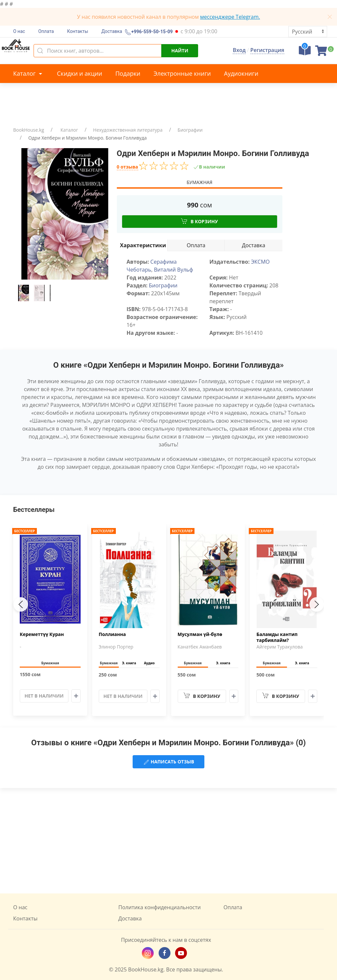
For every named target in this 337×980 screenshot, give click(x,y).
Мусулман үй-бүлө (200, 634)
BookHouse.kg (29, 130)
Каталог (28, 73)
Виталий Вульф (174, 270)
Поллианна (112, 634)
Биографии (190, 130)
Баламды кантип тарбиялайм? (277, 637)
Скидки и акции (79, 73)
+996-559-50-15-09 (151, 32)
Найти (180, 51)
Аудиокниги (241, 73)
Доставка (112, 31)
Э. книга (129, 663)
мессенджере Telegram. (230, 17)
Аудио (149, 663)
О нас (19, 31)
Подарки (128, 73)
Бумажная (199, 182)
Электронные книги (182, 73)
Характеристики (143, 245)
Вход (239, 50)
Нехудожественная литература (128, 130)
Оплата (46, 31)
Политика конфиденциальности (160, 907)
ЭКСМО (260, 262)
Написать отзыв (168, 762)
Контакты (78, 31)
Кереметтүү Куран (42, 634)
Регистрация (267, 50)
